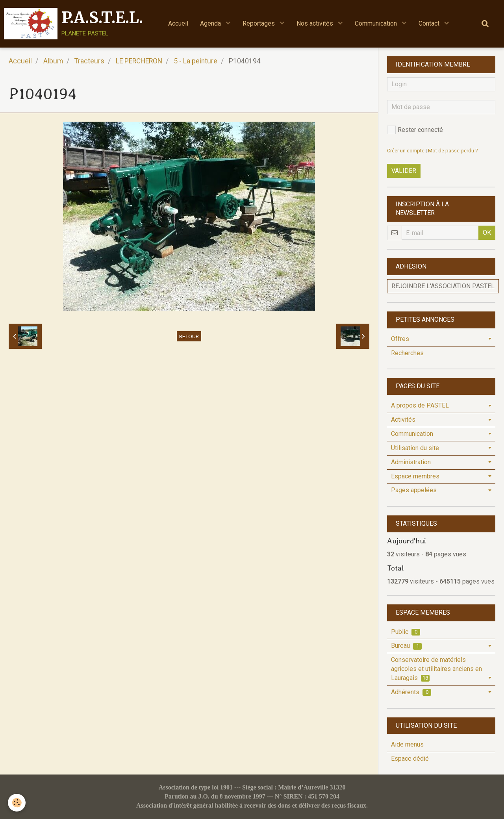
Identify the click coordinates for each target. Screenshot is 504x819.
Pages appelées (414, 490)
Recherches (407, 353)
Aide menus (407, 744)
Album (53, 61)
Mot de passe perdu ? (453, 151)
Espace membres (415, 476)
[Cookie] (17, 803)
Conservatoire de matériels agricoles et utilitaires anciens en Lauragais (436, 669)
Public (406, 632)
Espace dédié (410, 759)
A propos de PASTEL (420, 405)
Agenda (211, 23)
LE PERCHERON (139, 61)
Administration (411, 462)
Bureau (406, 646)
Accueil (178, 23)
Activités (403, 420)
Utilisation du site (415, 448)
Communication (377, 23)
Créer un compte (406, 151)
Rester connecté (415, 130)
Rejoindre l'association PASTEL (443, 286)
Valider (404, 171)
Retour (189, 336)
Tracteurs (89, 61)
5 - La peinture (195, 61)
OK (487, 233)
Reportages (259, 23)
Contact (430, 23)
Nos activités (316, 23)
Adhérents (411, 692)
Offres (400, 339)
